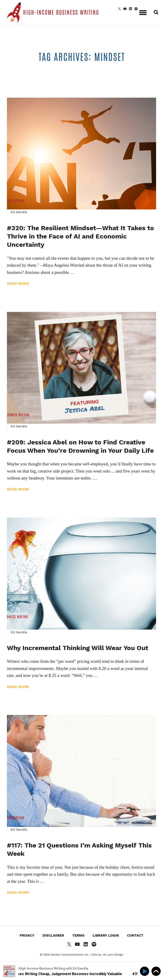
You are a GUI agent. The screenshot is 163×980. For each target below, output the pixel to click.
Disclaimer (53, 935)
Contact (135, 935)
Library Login (106, 935)
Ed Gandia (19, 212)
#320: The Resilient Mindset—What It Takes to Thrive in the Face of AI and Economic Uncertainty (80, 236)
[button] (143, 12)
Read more (18, 283)
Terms (78, 935)
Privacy (27, 935)
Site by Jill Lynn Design (108, 955)
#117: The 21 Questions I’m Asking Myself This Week (79, 849)
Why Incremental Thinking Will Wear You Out (78, 648)
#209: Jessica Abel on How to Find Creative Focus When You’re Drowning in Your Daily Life (80, 446)
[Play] (145, 971)
